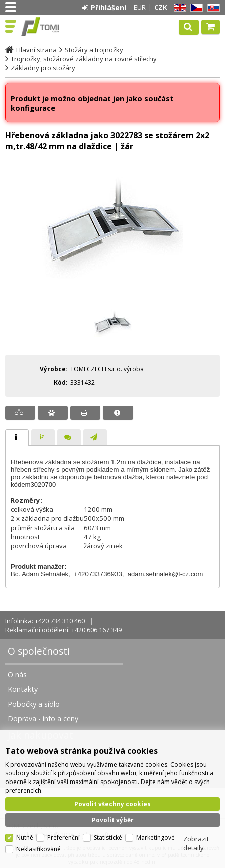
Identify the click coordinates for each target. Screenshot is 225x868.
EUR (140, 7)
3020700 (43, 485)
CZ (195, 8)
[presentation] (17, 438)
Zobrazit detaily (196, 840)
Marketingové (155, 835)
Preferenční (64, 835)
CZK (160, 7)
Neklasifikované (38, 846)
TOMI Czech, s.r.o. (51, 27)
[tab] (17, 438)
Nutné (25, 835)
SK (212, 8)
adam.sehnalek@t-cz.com (165, 574)
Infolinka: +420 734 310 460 (45, 621)
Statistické (108, 835)
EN (178, 8)
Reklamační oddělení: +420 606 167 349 (63, 630)
